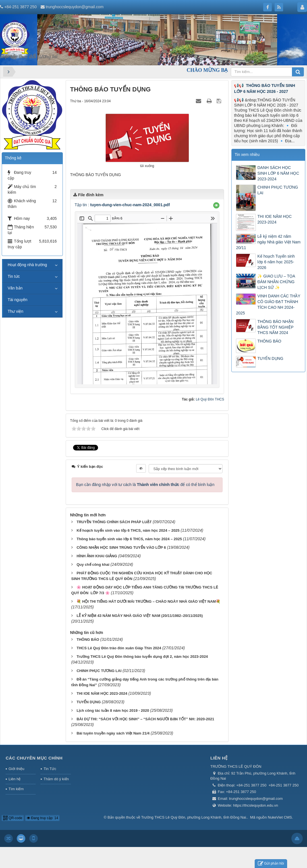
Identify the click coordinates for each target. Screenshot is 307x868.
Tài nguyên (17, 300)
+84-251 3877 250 (20, 7)
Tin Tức (50, 769)
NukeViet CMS (280, 817)
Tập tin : (122, 205)
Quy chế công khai (93, 565)
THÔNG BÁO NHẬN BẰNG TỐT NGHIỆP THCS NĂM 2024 (275, 327)
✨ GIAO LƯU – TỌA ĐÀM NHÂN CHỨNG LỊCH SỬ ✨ (276, 282)
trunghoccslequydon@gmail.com (75, 7)
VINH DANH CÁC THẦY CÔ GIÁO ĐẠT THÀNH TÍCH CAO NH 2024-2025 (268, 304)
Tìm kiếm (16, 789)
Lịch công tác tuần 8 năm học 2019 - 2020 (113, 711)
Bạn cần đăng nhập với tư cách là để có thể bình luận (145, 485)
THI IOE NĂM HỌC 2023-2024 (102, 693)
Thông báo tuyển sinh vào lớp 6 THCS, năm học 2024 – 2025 (129, 539)
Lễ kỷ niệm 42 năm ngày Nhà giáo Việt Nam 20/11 (268, 242)
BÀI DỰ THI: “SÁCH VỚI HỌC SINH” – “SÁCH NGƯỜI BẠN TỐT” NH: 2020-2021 (145, 719)
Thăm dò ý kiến (56, 779)
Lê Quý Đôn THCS (210, 399)
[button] (216, 205)
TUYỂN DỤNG (89, 702)
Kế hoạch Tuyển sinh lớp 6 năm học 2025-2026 (276, 262)
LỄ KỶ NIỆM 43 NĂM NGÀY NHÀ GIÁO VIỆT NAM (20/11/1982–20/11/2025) (140, 616)
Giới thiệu (16, 769)
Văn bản (15, 288)
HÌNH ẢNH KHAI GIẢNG (97, 556)
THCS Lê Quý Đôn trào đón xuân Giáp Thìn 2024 (119, 648)
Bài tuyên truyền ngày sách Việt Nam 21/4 (113, 733)
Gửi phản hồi (271, 864)
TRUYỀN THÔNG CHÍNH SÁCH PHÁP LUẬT (114, 522)
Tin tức (14, 276)
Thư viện (15, 311)
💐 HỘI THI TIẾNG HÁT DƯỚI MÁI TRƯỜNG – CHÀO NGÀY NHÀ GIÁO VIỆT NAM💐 (148, 601)
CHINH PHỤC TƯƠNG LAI (99, 671)
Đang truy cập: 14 (42, 818)
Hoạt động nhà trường (27, 265)
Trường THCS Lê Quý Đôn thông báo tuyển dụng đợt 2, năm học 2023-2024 (142, 657)
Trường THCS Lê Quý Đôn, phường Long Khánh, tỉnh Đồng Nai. (194, 817)
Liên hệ (14, 779)
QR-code (13, 818)
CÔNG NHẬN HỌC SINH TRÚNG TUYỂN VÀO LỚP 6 (121, 547)
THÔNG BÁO (88, 639)
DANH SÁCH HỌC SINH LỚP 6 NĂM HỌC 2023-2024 (278, 173)
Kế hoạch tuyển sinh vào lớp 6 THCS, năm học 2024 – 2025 (128, 530)
